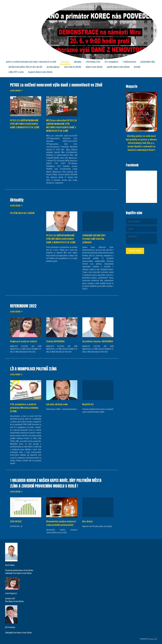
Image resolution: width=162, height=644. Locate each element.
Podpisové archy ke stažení (23, 341)
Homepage (65, 62)
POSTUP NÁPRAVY (53, 67)
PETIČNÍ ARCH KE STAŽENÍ (22, 213)
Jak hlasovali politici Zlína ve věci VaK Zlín (25, 67)
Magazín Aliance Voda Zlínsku (40, 72)
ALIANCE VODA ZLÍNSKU (94, 67)
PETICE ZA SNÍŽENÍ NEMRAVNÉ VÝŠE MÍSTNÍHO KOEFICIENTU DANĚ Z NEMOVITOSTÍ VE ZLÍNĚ (25, 124)
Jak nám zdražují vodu (57, 404)
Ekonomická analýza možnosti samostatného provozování (61, 523)
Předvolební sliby (148, 62)
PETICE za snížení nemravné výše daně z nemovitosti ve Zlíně (31, 62)
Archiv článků (15, 90)
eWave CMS (153, 639)
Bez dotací (87, 521)
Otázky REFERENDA (55, 341)
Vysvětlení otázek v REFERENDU (98, 341)
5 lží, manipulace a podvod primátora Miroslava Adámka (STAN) (24, 408)
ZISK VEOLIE (16, 521)
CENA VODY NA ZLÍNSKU (73, 67)
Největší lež (88, 404)
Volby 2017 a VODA (16, 72)
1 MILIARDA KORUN (129, 62)
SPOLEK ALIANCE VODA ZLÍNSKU (118, 67)
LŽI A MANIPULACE (112, 62)
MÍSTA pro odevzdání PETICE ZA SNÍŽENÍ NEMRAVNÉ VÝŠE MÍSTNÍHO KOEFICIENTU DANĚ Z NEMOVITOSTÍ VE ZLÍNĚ (61, 126)
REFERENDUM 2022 (93, 62)
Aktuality (78, 62)
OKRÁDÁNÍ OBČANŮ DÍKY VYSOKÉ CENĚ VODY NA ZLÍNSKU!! (94, 239)
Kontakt (137, 67)
